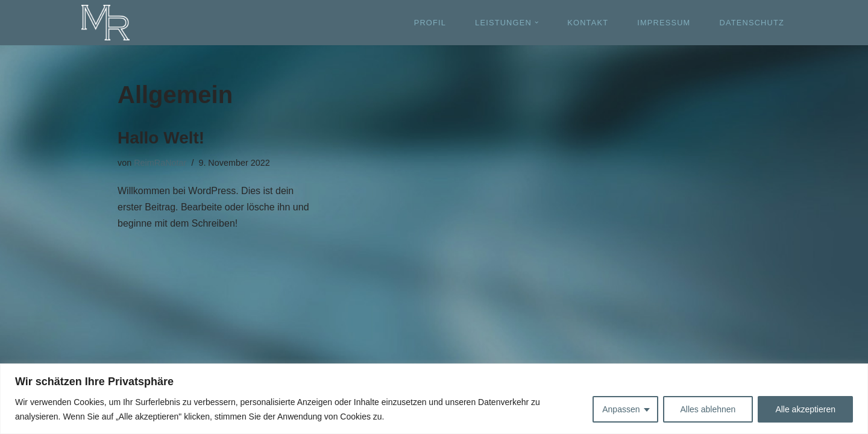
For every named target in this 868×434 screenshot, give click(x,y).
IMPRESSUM (664, 23)
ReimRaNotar (160, 163)
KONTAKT (588, 23)
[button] (536, 22)
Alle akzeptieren (805, 409)
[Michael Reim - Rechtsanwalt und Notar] (105, 23)
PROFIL (430, 23)
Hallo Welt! (161, 138)
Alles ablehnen (708, 409)
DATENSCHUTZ (752, 23)
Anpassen (621, 409)
